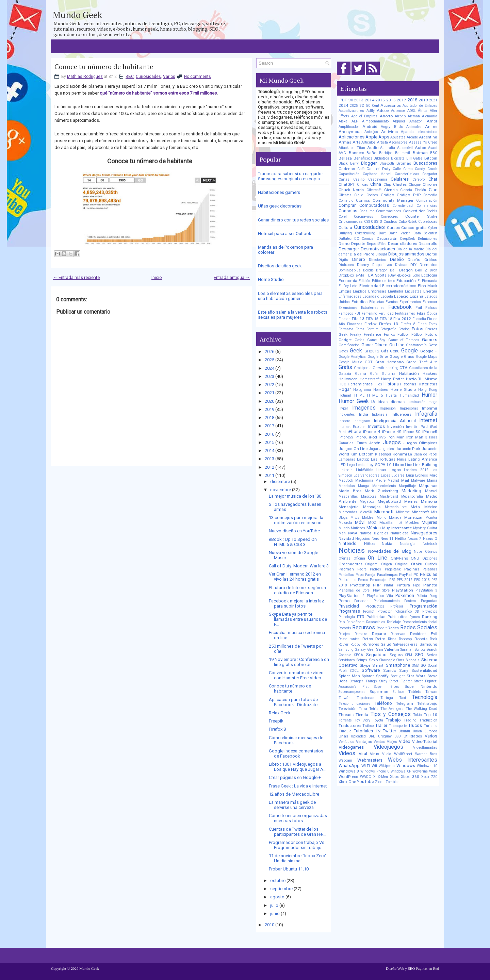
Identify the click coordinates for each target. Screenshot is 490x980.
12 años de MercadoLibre (294, 794)
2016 (269, 434)
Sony (404, 670)
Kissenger (383, 454)
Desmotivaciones (378, 249)
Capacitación (349, 174)
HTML (359, 395)
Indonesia (380, 414)
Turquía (345, 731)
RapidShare (355, 622)
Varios (169, 77)
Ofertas (345, 558)
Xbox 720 (429, 777)
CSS (367, 222)
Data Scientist (425, 233)
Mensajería (349, 507)
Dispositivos (382, 265)
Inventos (377, 426)
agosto (277, 897)
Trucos (415, 725)
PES (392, 580)
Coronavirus (364, 217)
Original (402, 564)
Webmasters (370, 760)
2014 (269, 451)
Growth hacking (386, 368)
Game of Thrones (404, 340)
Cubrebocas (428, 222)
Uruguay (385, 736)
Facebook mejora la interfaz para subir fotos (296, 603)
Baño (371, 153)
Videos (347, 753)
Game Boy (376, 340)
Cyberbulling (365, 233)
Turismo (430, 726)
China (376, 184)
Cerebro (419, 179)
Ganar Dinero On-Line (383, 345)
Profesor (397, 606)
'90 (350, 100)
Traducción (428, 720)
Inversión (396, 427)
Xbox (394, 777)
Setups (362, 660)
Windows (406, 766)
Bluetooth (387, 163)
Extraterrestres (373, 308)
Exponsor (430, 302)
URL (372, 736)
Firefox (371, 324)
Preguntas (429, 601)
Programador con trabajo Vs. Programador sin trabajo (297, 845)
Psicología (347, 617)
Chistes (400, 184)
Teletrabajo (427, 703)
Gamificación (349, 345)
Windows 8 (349, 771)
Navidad (346, 538)
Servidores (347, 660)
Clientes (345, 195)
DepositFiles (377, 244)
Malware (418, 480)
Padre (362, 569)
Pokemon (405, 595)
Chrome (430, 184)
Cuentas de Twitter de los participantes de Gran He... (297, 832)
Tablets (415, 692)
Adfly (371, 111)
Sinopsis (413, 660)
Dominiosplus (350, 270)
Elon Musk (428, 286)
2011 (269, 475)
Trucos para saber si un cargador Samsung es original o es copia (290, 176)
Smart (378, 665)
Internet (428, 420)
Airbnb (400, 116)
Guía (374, 374)
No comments (198, 77)
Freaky (356, 335)
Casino (359, 179)
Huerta (391, 395)
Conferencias (427, 206)
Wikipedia (387, 766)
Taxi (403, 698)
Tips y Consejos (391, 714)
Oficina (359, 558)
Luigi (410, 475)
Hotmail (345, 395)
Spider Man (349, 676)
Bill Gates (415, 158)
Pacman (346, 569)
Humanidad (409, 395)
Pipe (416, 585)
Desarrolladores (402, 244)
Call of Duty (378, 169)
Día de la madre (410, 249)
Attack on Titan (352, 148)
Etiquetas (377, 302)
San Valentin (388, 649)
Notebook (430, 544)
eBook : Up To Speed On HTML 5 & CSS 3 (293, 542)
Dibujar (381, 254)
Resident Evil (424, 634)
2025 (269, 360)
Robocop (405, 639)
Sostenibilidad (424, 670)
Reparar (379, 634)
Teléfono (383, 703)
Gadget (345, 340)
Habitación (409, 373)
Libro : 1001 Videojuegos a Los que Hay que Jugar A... (298, 767)
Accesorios (391, 105)
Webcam (345, 760)
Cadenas (347, 169)
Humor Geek (354, 401)
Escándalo (371, 296)
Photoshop (360, 585)
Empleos (360, 291)
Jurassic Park (408, 449)
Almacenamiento (375, 121)
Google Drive (378, 357)
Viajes (392, 742)
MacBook (346, 480)
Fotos (418, 329)
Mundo (344, 528)
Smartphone (398, 665)
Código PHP (409, 195)
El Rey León (348, 286)
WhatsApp (349, 766)
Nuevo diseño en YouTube (294, 531)
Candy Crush (426, 169)
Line (408, 465)
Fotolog (404, 329)
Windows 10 (427, 766)
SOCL (354, 671)
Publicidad (376, 617)
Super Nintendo (421, 686)
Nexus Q (430, 539)
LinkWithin (365, 470)
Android (370, 127)
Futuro (431, 334)
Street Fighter (401, 681)
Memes (411, 501)
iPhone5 (430, 432)
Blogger (369, 163)
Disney (363, 265)
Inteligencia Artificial (395, 421)
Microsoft (384, 512)
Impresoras (409, 408)
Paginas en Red (427, 968)
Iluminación (416, 402)
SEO (419, 655)
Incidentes (347, 414)
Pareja (370, 575)
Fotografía (388, 329)
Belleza (345, 158)
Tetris (374, 709)
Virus (374, 754)
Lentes (361, 465)
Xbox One (347, 782)
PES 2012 (405, 580)
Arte (356, 142)
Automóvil (405, 148)
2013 (269, 459)
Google (410, 351)
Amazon (416, 121)
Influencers (402, 414)
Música (374, 528)
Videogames (351, 747)
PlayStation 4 (352, 596)
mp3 (399, 523)
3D (362, 105)
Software (371, 670)
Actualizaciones (351, 111)
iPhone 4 (372, 432)
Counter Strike (421, 216)
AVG (342, 153)
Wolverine (420, 771)
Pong (433, 596)
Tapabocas (365, 698)
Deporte (358, 244)
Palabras (430, 569)
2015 (269, 442)
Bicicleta (398, 158)
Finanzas (355, 324)
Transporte (398, 726)
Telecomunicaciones (355, 704)
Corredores (389, 217)
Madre (380, 480)
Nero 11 (387, 539)
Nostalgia (408, 544)
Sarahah (407, 650)
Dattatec (345, 239)
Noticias (352, 550)
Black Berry (349, 163)
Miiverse (403, 512)
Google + (429, 351)
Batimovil (403, 153)
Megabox (367, 502)
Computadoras (374, 205)
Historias (408, 384)
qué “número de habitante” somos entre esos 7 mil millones (158, 93)
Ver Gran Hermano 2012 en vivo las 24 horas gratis (295, 577)
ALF (355, 121)
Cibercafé (374, 190)
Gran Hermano (390, 362)
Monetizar (413, 517)
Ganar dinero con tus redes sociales (293, 220)
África (423, 111)
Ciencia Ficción (413, 190)
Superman (379, 692)
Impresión (388, 408)
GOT (369, 362)
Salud (386, 644)
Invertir (412, 427)
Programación (423, 606)
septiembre (281, 889)
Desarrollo (428, 244)
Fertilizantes (405, 313)
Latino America (423, 459)
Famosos (346, 313)
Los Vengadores (367, 475)
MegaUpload (389, 501)
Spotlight (398, 676)
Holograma (362, 390)
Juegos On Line (353, 449)
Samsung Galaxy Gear (357, 650)
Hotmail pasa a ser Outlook (285, 234)
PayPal (405, 575)
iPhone (354, 431)
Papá (360, 575)
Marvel (431, 491)
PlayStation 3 (426, 590)
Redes (393, 628)
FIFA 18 (386, 319)
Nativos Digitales (374, 533)
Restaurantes (349, 639)
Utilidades (413, 736)
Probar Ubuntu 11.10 (289, 869)
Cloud (359, 195)
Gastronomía (416, 345)
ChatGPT (347, 184)
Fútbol (417, 334)
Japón (375, 443)
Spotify (382, 676)
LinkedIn (346, 470)
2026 (269, 352)
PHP (377, 585)
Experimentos (410, 302)
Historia (391, 384)
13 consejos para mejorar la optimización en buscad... (297, 520)
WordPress (348, 777)
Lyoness (422, 475)
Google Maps (427, 357)
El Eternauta (427, 281)
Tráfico (368, 726)
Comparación (427, 201)
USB (398, 736)
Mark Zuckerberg (381, 491)
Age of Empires (364, 116)
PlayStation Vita (380, 596)
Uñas (343, 736)
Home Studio (271, 279)
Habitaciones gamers (279, 192)
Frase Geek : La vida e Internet (298, 786)
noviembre (281, 490)
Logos (395, 470)
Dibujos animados (406, 254)
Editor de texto (383, 281)
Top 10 (431, 715)
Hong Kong (428, 390)
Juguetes (387, 449)
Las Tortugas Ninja (389, 459)
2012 (269, 467)
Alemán (414, 116)
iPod (373, 437)
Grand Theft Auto (422, 362)
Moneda (395, 518)
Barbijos (386, 153)
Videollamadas (425, 748)
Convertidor (414, 211)
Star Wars (416, 676)
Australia (388, 148)
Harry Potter (393, 379)
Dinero (359, 259)
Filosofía (419, 319)
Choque (415, 185)
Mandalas (347, 486)
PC (416, 575)
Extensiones (348, 308)
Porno (344, 601)
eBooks (404, 275)
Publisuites (397, 617)
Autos (420, 148)
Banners (356, 153)
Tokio (417, 715)
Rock (434, 639)
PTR (361, 617)
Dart (382, 233)
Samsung (428, 644)
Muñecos (358, 528)
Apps (384, 137)
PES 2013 (422, 580)
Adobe (383, 111)
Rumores (371, 644)
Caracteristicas (407, 174)
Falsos (431, 308)
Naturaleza (399, 533)
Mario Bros (350, 491)
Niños (369, 544)
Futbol (403, 334)
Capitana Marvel (377, 174)
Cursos (393, 228)
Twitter (389, 731)
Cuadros (390, 222)
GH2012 (372, 351)
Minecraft (420, 512)
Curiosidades (148, 77)
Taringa (387, 698)
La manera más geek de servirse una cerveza (292, 805)
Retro (380, 639)
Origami (372, 564)
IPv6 (382, 437)
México (431, 507)
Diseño (397, 259)
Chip (387, 185)
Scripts (420, 650)
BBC (130, 77)
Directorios (377, 260)
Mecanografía (412, 496)
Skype (365, 665)
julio (274, 905)
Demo (344, 244)
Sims (400, 660)
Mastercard (389, 496)
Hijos (378, 384)
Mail (405, 480)
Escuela (387, 296)
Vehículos (346, 742)
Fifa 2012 (402, 319)
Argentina (428, 137)
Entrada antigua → (232, 277)
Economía (348, 281)
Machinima (364, 480)
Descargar (349, 249)
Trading (410, 720)
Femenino (369, 313)
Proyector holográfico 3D (398, 611)
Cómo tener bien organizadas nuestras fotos (298, 818)
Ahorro (386, 116)
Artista (382, 142)
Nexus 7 (414, 539)
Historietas (427, 384)
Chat (433, 179)
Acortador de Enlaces (420, 106)
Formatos (346, 329)
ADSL (412, 111)
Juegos (392, 443)
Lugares (398, 475)
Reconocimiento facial (420, 622)
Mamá (432, 480)
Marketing (411, 491)
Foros (360, 329)
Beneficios (363, 158)
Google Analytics (352, 357)
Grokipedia (363, 368)
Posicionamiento (387, 601)
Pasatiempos (387, 575)
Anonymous (350, 132)
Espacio (401, 296)
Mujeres (429, 522)
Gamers (430, 340)
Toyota (378, 720)
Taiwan (431, 692)
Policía (422, 596)
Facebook (400, 307)
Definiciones (428, 239)
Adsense (398, 111)
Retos (368, 639)
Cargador (430, 174)
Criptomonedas (351, 222)
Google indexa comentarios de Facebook (296, 753)
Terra (363, 709)
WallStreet (403, 754)
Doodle (368, 270)
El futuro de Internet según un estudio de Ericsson (297, 590)
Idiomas (397, 402)
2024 (269, 368)
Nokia (387, 544)
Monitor (431, 518)
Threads (346, 715)
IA (373, 402)
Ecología (429, 275)
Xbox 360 (410, 777)
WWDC (365, 777)
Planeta (430, 585)
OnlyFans (399, 558)
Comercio (346, 201)
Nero (375, 539)
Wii (374, 766)
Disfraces (346, 265)
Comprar (347, 205)
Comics (363, 200)
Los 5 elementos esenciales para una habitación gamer (290, 296)
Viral (363, 754)
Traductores (350, 726)
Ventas (379, 742)
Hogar (345, 389)
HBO (342, 384)
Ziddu (380, 782)
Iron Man (396, 437)
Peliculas (429, 574)
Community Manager (393, 200)
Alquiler (399, 121)
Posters (410, 601)
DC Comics (364, 239)
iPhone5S (346, 437)
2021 (269, 393)
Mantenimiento (384, 486)
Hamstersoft (370, 379)
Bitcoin (431, 158)
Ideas (383, 402)
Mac (433, 475)
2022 (269, 385)
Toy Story (362, 720)
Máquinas (428, 486)
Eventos (392, 302)
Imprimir (430, 408)
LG (389, 465)
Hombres (381, 390)
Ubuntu (404, 731)
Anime (431, 127)
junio (275, 913)
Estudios (360, 302)
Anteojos (371, 132)
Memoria (429, 501)
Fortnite (372, 329)
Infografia (426, 414)
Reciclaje (394, 622)
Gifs (385, 351)
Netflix (401, 538)
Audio (373, 148)
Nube (418, 552)
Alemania (430, 116)
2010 (269, 925)
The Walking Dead (421, 709)
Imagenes (364, 408)
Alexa (343, 121)
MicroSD (366, 512)
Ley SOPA (377, 465)
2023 (269, 376)
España (416, 296)
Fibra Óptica (427, 313)
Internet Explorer (352, 427)
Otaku (417, 564)
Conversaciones (389, 211)
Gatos (343, 351)
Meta (415, 507)
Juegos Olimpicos (420, 443)
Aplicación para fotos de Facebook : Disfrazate (293, 702)
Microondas (348, 512)
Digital (431, 254)
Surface (398, 692)
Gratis (345, 367)
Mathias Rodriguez (85, 77)
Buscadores (425, 163)
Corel (343, 217)
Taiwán (345, 698)
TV (378, 731)
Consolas (348, 211)
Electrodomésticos (399, 286)
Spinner (368, 676)
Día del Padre (362, 254)
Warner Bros (426, 754)
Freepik (276, 721)
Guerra (361, 374)
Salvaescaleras (405, 644)
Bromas (404, 163)
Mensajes (372, 507)
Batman (420, 153)
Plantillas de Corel (355, 590)
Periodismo (347, 580)
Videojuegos (388, 747)
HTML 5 (375, 395)
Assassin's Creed (423, 142)
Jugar (374, 449)
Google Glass (402, 356)
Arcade (412, 137)
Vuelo (387, 754)
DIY (413, 265)
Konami (400, 454)
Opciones (430, 558)
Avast (433, 148)
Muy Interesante (397, 528)
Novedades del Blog (390, 551)
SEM (409, 655)
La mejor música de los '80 (295, 496)
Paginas (412, 569)
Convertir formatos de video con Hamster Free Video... (297, 675)
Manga (364, 486)
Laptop (363, 459)
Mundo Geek (77, 15)
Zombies (393, 782)
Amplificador (349, 127)
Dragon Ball (386, 270)
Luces (386, 475)
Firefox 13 (389, 324)
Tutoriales (363, 731)
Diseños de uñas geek (280, 266)
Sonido (390, 670)
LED (342, 465)
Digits (343, 260)
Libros (398, 465)
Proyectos (430, 611)
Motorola (345, 523)
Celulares (400, 179)
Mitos (355, 518)
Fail (419, 308)
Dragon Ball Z (413, 270)
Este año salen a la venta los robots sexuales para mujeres (293, 315)
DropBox (346, 275)
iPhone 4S (392, 432)
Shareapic (387, 660)
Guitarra (389, 374)
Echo (416, 275)
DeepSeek (408, 239)
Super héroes (387, 687)
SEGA (359, 655)
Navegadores (424, 533)
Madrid (393, 480)
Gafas (360, 340)
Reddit (382, 628)
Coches (372, 195)
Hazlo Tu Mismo (422, 379)
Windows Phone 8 (375, 771)
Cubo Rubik (408, 222)
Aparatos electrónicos (419, 132)
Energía (430, 291)
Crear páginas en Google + (295, 777)
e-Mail (361, 275)
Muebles (412, 523)
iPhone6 (361, 437)
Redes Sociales (419, 628)
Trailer (381, 725)
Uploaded (358, 736)
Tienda (362, 715)
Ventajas (364, 742)
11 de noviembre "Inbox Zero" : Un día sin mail (299, 858)
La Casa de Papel (423, 454)
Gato (433, 345)
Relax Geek (280, 713)
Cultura (345, 228)
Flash (422, 324)
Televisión (348, 709)
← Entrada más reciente (76, 277)
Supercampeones (352, 692)
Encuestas (413, 291)
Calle (397, 169)
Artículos (369, 142)
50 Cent (373, 106)
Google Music (350, 362)
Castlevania (378, 179)
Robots (421, 639)
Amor (432, 121)
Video (405, 741)
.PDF (343, 100)
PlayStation (403, 590)
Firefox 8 (277, 729)
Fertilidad (386, 313)
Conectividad (403, 206)
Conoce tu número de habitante (104, 67)
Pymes (415, 617)
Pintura (403, 585)
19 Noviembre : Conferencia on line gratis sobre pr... (299, 662)
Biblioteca (381, 158)
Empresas (377, 291)
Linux (381, 470)
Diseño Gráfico (422, 260)
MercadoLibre (396, 507)
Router (344, 644)
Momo (381, 518)
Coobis (432, 211)
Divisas (401, 265)
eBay (392, 275)
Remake (361, 634)
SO (423, 665)
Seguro (396, 655)
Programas (349, 611)
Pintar (389, 585)
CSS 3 (377, 221)
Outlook (431, 564)
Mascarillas (348, 496)
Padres (375, 569)
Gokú (395, 351)
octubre (278, 881)
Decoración (387, 238)
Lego (351, 465)
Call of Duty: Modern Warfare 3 (299, 566)
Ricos (392, 639)
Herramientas (360, 384)
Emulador (396, 291)
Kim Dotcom (362, 454)
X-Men (383, 777)
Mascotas (369, 496)
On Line (378, 558)
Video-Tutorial (425, 742)
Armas (345, 142)
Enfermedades (350, 296)
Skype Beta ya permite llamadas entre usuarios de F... (298, 619)
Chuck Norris (351, 190)
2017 (269, 426)
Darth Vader (399, 233)
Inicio (157, 277)
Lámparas (347, 459)
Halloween (348, 379)
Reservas (398, 634)
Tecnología (425, 697)
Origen (387, 564)
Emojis (345, 291)
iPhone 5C (412, 432)
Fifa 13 (358, 319)
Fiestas (345, 319)
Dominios (428, 265)
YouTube (365, 782)
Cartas (344, 179)
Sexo (373, 660)
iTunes (361, 443)
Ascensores (398, 142)
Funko (389, 334)
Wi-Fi (366, 766)
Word (433, 771)
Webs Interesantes (413, 760)
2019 (269, 409)
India (364, 414)
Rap (342, 622)
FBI (357, 313)
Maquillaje (407, 486)
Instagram (362, 421)
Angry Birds (392, 127)
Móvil (360, 522)
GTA (404, 368)
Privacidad (349, 606)
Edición (364, 281)
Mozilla (386, 522)
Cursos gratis (414, 228)
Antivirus (389, 132)
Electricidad (370, 286)
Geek (356, 351)
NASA (353, 533)
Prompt (369, 611)
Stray (383, 681)
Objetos (431, 552)
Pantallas (346, 575)
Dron (434, 270)
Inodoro (344, 421)
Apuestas (398, 137)
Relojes (344, 634)
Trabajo (393, 720)
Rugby (355, 644)
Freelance (372, 334)
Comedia (430, 195)
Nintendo (348, 543)
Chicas (363, 185)
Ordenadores (350, 564)
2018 (269, 418)
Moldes (368, 518)
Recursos (364, 628)
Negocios (363, 539)
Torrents (345, 720)
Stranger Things (363, 681)
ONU (415, 558)
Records (345, 628)
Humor (429, 395)
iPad (424, 427)
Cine (433, 190)
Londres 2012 (416, 470)
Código (387, 195)
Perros (363, 580)
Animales (414, 127)
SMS (415, 666)
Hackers (430, 373)
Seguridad (376, 655)
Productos (375, 606)
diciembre (280, 481)
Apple (371, 137)
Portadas (361, 601)
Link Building (425, 465)
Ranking (430, 617)
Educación (406, 281)
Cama (408, 169)
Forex (433, 324)
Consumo (367, 211)
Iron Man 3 (417, 437)
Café (361, 169)
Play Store (381, 590)
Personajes (379, 580)
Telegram (405, 703)
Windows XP (401, 771)
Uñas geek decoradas (280, 206)
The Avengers (392, 709)
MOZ (372, 523)
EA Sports (377, 275)
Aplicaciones (352, 137)
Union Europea (425, 731)
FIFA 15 (372, 319)
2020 (269, 401)
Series (432, 655)
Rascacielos (376, 622)
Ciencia (391, 190)
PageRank (393, 569)
